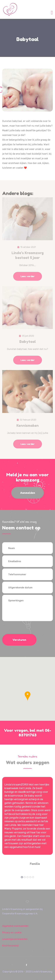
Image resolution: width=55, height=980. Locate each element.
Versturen (19, 640)
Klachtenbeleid (10, 946)
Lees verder (28, 278)
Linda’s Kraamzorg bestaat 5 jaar (28, 257)
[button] (28, 696)
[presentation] (24, 628)
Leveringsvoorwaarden (15, 939)
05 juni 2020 (28, 337)
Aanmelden (28, 493)
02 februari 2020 (28, 421)
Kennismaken (28, 427)
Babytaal (28, 343)
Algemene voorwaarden (15, 926)
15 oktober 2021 (28, 249)
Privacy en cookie (12, 932)
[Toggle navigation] (52, 12)
